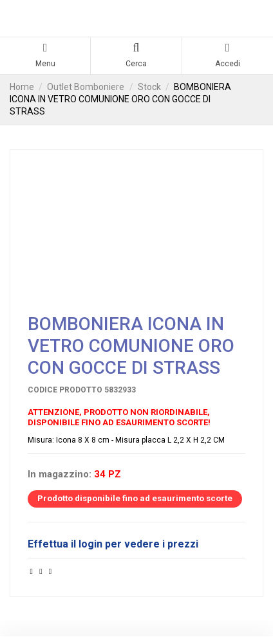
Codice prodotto (65, 390)
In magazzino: (60, 474)
